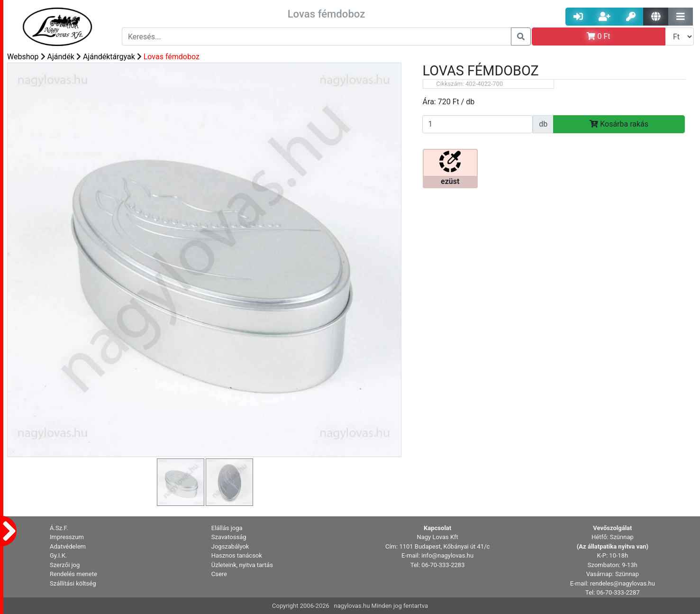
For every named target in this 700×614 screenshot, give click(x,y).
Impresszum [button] (67, 537)
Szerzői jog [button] (65, 565)
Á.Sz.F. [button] (59, 528)
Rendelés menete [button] (73, 574)
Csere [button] (219, 574)
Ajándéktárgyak (109, 57)
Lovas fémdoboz (172, 57)
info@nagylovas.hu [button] (447, 555)
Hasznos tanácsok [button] (237, 555)
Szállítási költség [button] (73, 583)
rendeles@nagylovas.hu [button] (623, 583)
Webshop (23, 57)
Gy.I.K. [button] (58, 555)
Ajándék (61, 57)
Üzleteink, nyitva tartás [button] (242, 565)
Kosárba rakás (619, 124)
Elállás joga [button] (227, 528)
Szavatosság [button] (229, 537)
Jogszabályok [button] (230, 546)
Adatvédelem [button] (68, 546)
